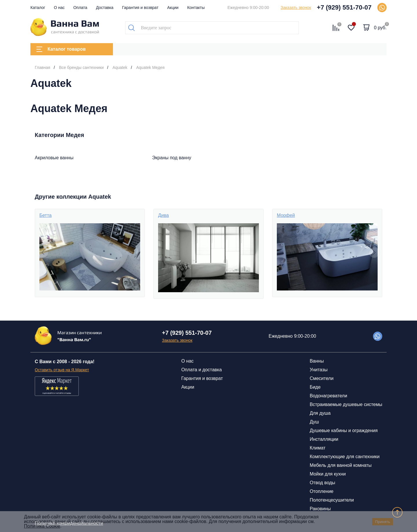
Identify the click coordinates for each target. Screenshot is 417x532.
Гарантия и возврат (140, 8)
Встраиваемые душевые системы (346, 404)
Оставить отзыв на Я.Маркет (62, 370)
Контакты (196, 8)
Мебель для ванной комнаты (341, 465)
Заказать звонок (296, 8)
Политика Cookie (42, 526)
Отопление (321, 491)
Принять (383, 522)
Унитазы (319, 370)
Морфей (286, 215)
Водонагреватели (328, 396)
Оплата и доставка (202, 370)
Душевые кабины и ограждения (344, 430)
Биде (315, 387)
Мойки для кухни (328, 474)
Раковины (320, 509)
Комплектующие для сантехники (344, 457)
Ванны (317, 361)
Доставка (105, 8)
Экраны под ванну (172, 158)
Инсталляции (324, 439)
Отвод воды (322, 483)
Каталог (38, 8)
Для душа (320, 413)
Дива (163, 215)
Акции (173, 8)
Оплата (80, 8)
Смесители (321, 378)
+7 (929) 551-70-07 (344, 7)
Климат (317, 448)
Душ (314, 422)
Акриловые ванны (54, 158)
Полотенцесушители (332, 500)
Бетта (45, 215)
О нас (59, 8)
